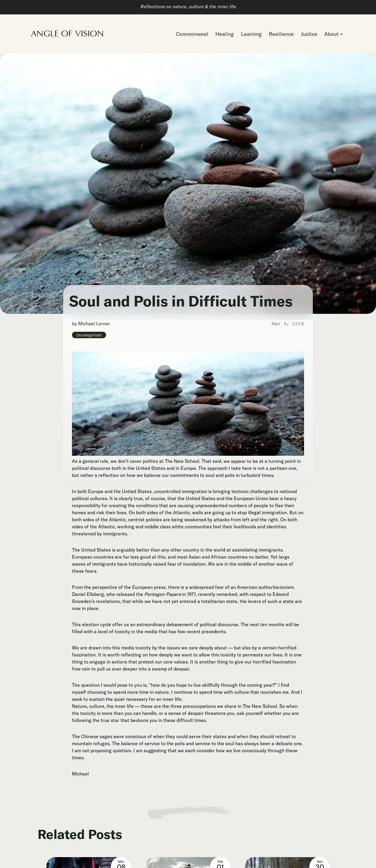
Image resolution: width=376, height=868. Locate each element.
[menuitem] (192, 34)
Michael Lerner (94, 324)
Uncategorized (89, 335)
